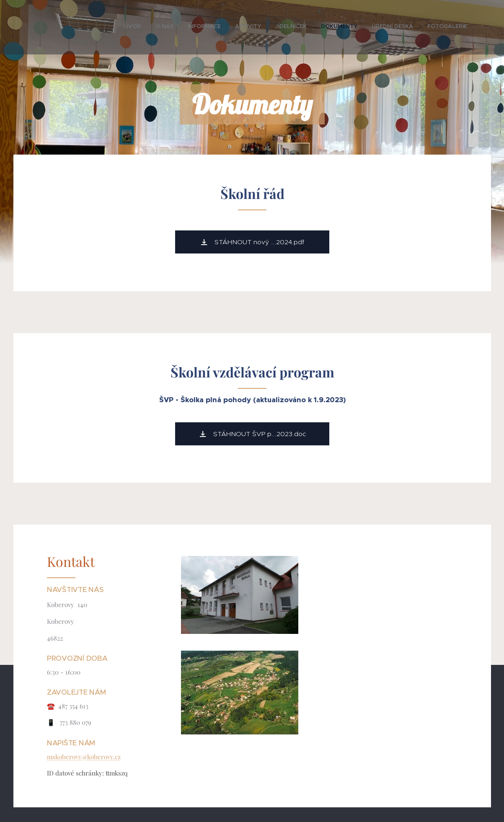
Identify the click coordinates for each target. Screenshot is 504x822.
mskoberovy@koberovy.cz (84, 757)
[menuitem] (367, 27)
